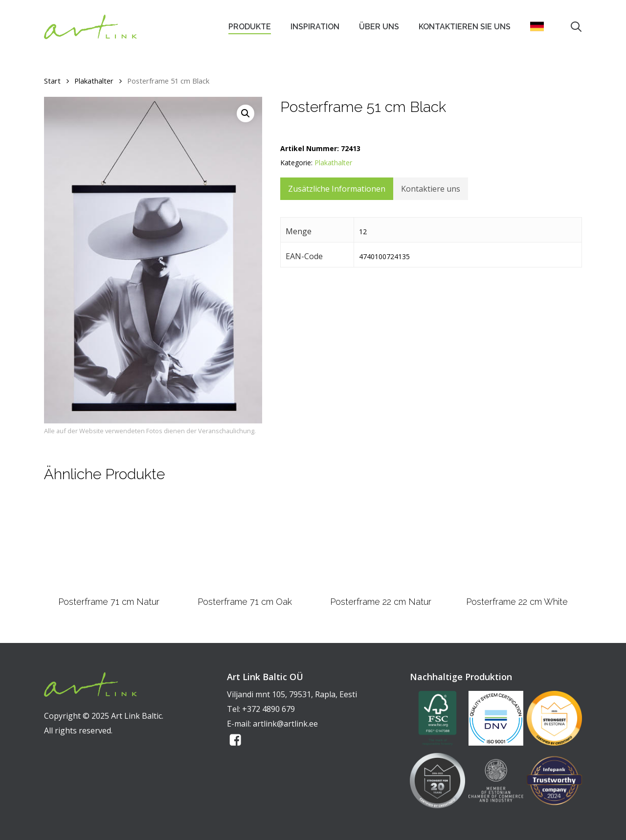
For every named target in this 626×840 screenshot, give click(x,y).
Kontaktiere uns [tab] (431, 189)
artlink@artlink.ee (285, 724)
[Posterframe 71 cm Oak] (245, 543)
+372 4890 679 (268, 709)
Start (52, 81)
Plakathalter (94, 81)
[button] (246, 113)
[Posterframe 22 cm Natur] (381, 543)
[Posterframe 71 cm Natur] (109, 543)
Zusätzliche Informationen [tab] (337, 189)
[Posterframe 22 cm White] (517, 543)
